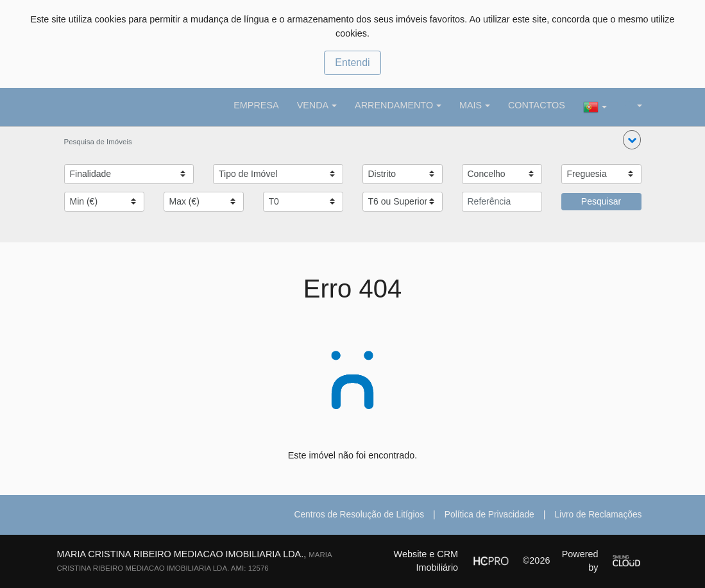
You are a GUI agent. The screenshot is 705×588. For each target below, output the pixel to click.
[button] (632, 140)
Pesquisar (601, 201)
